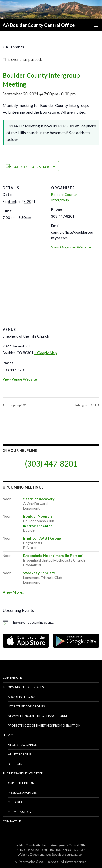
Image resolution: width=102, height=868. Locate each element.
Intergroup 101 (16, 405)
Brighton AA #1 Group (42, 538)
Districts (15, 764)
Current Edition (21, 783)
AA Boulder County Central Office (39, 25)
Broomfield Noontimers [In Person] (53, 555)
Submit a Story (20, 812)
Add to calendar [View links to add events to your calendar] (32, 167)
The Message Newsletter (23, 773)
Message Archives (22, 792)
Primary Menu (96, 25)
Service (9, 735)
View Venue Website (20, 379)
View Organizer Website (71, 247)
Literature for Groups (26, 706)
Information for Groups (23, 687)
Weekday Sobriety (39, 573)
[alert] (51, 623)
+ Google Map (45, 353)
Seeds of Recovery (39, 499)
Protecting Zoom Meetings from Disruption (44, 725)
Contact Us (12, 821)
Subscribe (16, 802)
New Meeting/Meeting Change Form (37, 716)
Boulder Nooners (38, 516)
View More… (14, 592)
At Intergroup (19, 754)
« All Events (13, 47)
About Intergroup (23, 697)
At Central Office (22, 745)
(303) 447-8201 (51, 463)
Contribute (12, 677)
